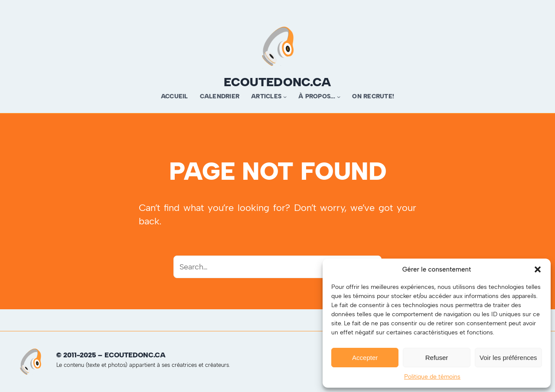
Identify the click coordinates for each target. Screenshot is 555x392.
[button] (538, 269)
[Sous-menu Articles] (285, 97)
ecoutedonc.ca (277, 82)
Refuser (437, 358)
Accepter (365, 358)
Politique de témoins (432, 377)
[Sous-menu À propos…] (339, 97)
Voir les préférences (508, 358)
